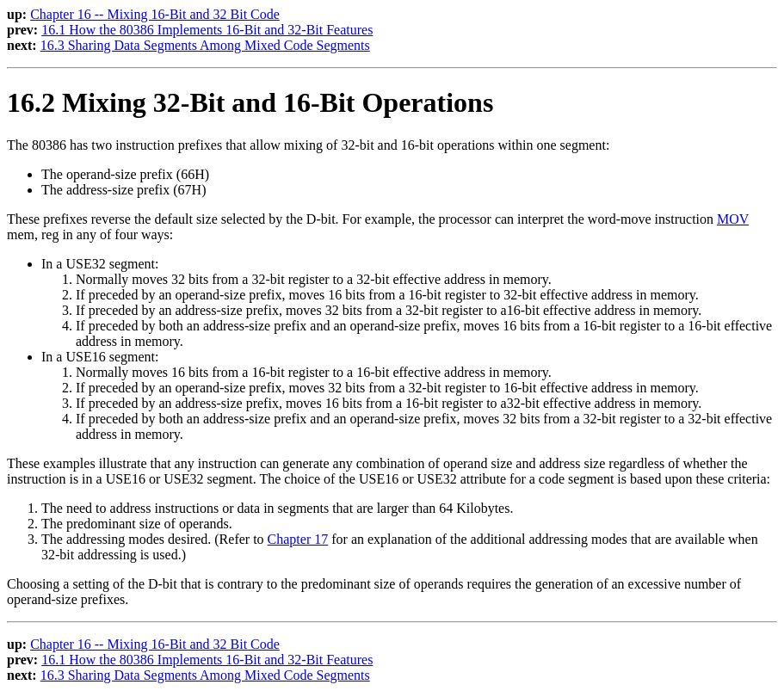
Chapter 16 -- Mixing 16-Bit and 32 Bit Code (155, 14)
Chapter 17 (298, 539)
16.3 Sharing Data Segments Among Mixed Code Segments (205, 45)
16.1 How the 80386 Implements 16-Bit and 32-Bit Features (207, 30)
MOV (733, 219)
